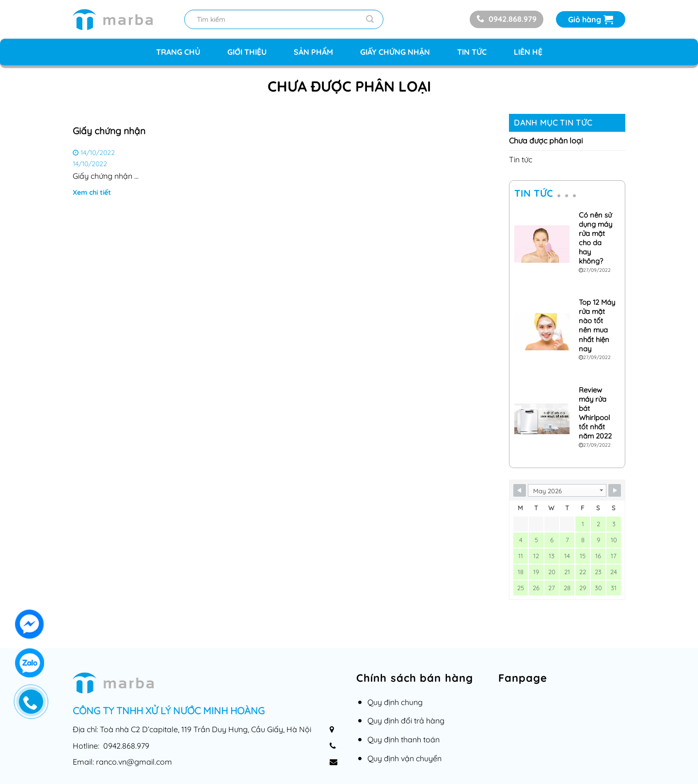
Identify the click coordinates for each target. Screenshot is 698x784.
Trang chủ (178, 52)
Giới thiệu (247, 52)
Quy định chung (395, 702)
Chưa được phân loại (546, 141)
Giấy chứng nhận (395, 52)
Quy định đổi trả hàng (406, 721)
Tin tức (472, 52)
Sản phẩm (313, 52)
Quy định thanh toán (404, 739)
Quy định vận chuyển (405, 758)
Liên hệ (528, 52)
